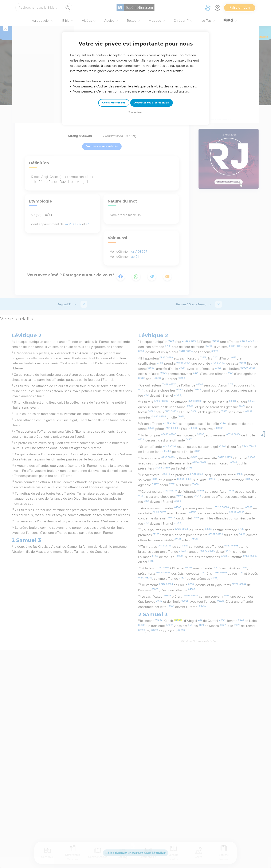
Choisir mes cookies (114, 103)
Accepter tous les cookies (152, 103)
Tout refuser (135, 112)
